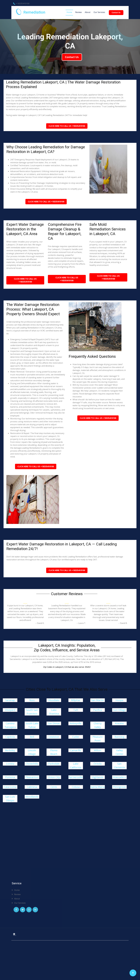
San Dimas (54, 723)
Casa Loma (10, 787)
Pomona (10, 777)
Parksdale (54, 764)
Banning (119, 737)
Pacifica (98, 710)
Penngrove (119, 787)
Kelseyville (76, 723)
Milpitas (76, 700)
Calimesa (32, 787)
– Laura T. (81, 623)
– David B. (123, 623)
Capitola (10, 737)
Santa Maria (98, 787)
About (88, 12)
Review (78, 12)
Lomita (10, 764)
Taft (76, 710)
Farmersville (76, 777)
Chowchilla (32, 764)
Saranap (10, 700)
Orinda (98, 764)
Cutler (76, 737)
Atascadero (119, 777)
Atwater (119, 723)
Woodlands (32, 797)
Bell (32, 737)
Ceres (54, 787)
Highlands (98, 777)
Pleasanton (32, 777)
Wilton (98, 750)
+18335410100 (21, 4)
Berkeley (10, 750)
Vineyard (10, 710)
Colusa (76, 787)
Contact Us (116, 13)
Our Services (99, 12)
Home (69, 12)
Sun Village (119, 710)
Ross (32, 700)
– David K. (40, 623)
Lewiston (54, 737)
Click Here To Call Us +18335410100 (67, 126)
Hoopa (119, 700)
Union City (54, 777)
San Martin (98, 700)
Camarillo (76, 750)
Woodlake (54, 700)
